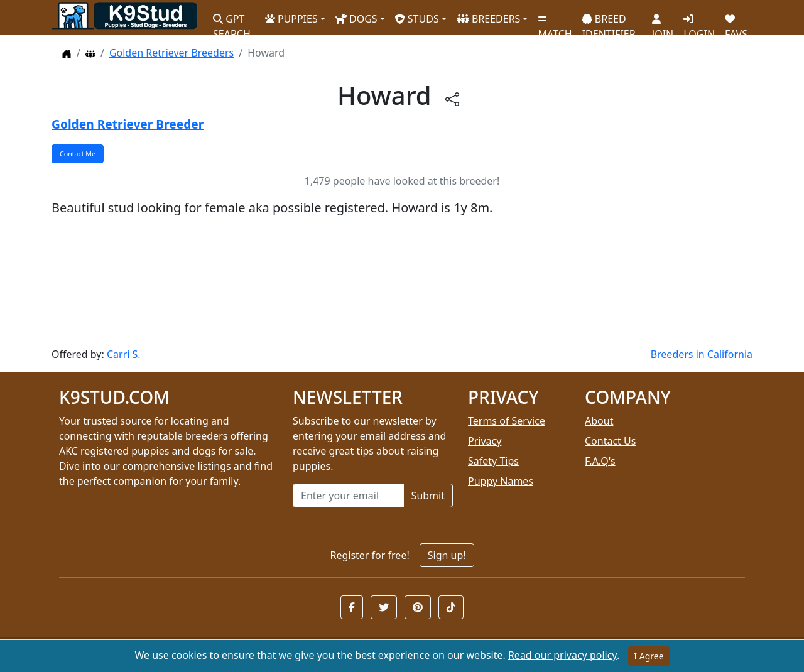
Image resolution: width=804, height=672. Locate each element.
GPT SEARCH (232, 21)
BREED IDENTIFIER (609, 21)
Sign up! (447, 555)
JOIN (663, 22)
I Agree (649, 656)
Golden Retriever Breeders (171, 53)
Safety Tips (493, 461)
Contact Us (610, 441)
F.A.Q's (600, 461)
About (599, 421)
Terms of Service (507, 421)
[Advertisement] (402, 282)
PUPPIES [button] (291, 19)
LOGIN (699, 22)
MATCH (555, 22)
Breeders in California (702, 354)
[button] (352, 607)
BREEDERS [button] (489, 19)
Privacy (485, 441)
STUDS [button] (417, 19)
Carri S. (124, 354)
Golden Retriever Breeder (128, 124)
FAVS (736, 22)
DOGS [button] (356, 19)
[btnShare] (452, 98)
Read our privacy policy (562, 655)
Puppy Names (501, 481)
